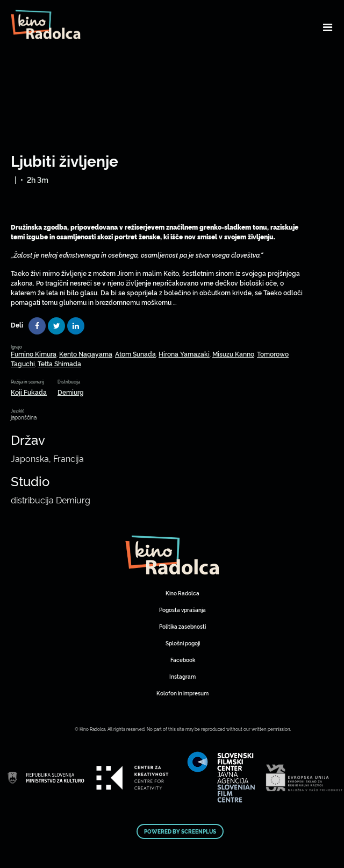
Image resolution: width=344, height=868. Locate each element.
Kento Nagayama (86, 354)
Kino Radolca (182, 593)
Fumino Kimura (34, 354)
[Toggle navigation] (328, 27)
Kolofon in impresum (182, 693)
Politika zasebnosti (182, 626)
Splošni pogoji (183, 643)
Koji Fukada (29, 392)
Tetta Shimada (59, 363)
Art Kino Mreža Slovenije (172, 555)
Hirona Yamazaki (184, 354)
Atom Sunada (135, 354)
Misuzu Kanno (233, 354)
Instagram (182, 676)
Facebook (183, 660)
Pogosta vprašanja (182, 610)
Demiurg (71, 392)
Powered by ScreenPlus (180, 831)
